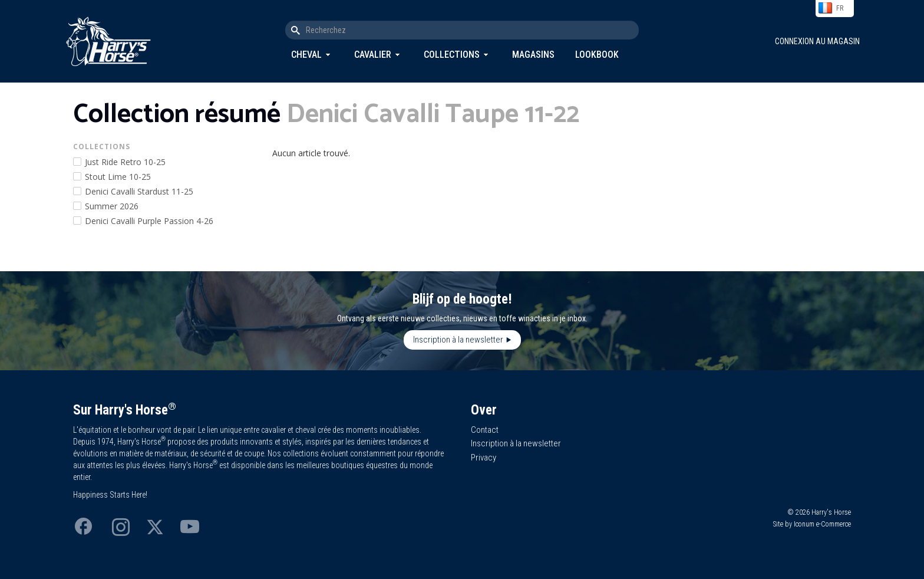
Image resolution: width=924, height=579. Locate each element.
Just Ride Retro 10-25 (125, 162)
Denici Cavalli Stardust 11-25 (139, 191)
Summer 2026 (112, 206)
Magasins (533, 55)
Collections (452, 55)
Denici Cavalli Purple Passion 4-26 (149, 221)
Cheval (306, 55)
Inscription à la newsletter (458, 340)
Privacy (484, 458)
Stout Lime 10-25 (118, 177)
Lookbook (597, 55)
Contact (485, 430)
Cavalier (373, 55)
